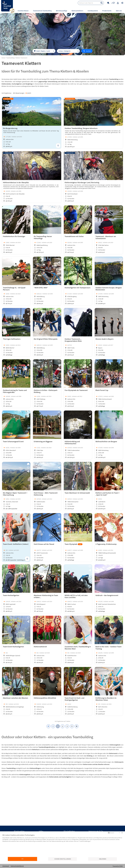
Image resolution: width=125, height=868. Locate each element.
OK (22, 859)
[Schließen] (122, 833)
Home (3, 58)
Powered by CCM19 (118, 866)
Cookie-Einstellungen (63, 859)
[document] (62, 845)
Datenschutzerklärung (17, 866)
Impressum (6, 866)
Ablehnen (103, 859)
